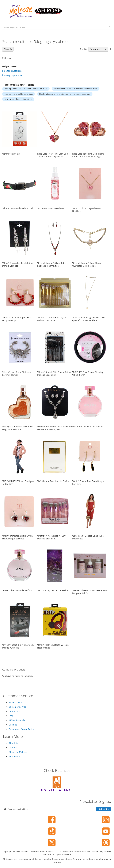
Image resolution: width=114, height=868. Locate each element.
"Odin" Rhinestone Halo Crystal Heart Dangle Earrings (18, 537)
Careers (13, 748)
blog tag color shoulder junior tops (19, 94)
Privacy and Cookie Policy (21, 729)
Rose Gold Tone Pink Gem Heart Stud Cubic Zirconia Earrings (88, 155)
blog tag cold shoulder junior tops (18, 99)
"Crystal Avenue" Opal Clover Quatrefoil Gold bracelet (87, 264)
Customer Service (18, 707)
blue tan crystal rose (12, 71)
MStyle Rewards (17, 720)
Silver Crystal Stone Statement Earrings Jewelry (17, 373)
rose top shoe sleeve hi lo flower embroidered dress (26, 89)
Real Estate (14, 756)
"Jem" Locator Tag (11, 154)
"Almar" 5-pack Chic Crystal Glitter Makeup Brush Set (54, 373)
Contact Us (14, 711)
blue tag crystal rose (12, 75)
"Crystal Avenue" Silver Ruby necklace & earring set (51, 264)
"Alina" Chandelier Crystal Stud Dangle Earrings (18, 264)
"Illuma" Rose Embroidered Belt (18, 208)
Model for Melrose (18, 752)
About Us (13, 743)
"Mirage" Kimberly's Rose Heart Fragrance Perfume (18, 428)
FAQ (11, 716)
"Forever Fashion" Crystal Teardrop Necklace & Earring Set (55, 428)
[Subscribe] (104, 809)
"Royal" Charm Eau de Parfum (17, 590)
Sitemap (13, 725)
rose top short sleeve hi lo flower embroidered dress (76, 89)
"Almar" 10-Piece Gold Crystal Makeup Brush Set (52, 319)
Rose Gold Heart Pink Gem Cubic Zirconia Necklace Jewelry (53, 155)
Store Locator (15, 702)
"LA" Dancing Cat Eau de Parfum (53, 590)
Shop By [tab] (8, 49)
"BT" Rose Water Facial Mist (51, 208)
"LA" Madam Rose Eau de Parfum (54, 481)
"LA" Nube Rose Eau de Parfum (88, 427)
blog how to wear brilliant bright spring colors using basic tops (65, 94)
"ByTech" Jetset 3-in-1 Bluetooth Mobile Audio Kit (18, 646)
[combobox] (57, 27)
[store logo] (36, 11)
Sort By (83, 49)
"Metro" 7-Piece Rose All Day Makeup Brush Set (51, 537)
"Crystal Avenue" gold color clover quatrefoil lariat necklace (89, 319)
